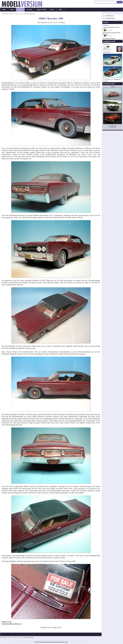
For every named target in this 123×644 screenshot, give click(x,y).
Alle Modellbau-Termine (109, 39)
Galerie (20, 10)
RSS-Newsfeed (110, 16)
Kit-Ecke (30, 10)
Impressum (61, 642)
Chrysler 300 (112, 127)
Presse (52, 10)
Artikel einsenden (110, 18)
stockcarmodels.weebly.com (11, 624)
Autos (21, 14)
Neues (12, 10)
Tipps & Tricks (41, 10)
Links (67, 642)
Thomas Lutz (117, 79)
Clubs (60, 10)
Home (4, 10)
